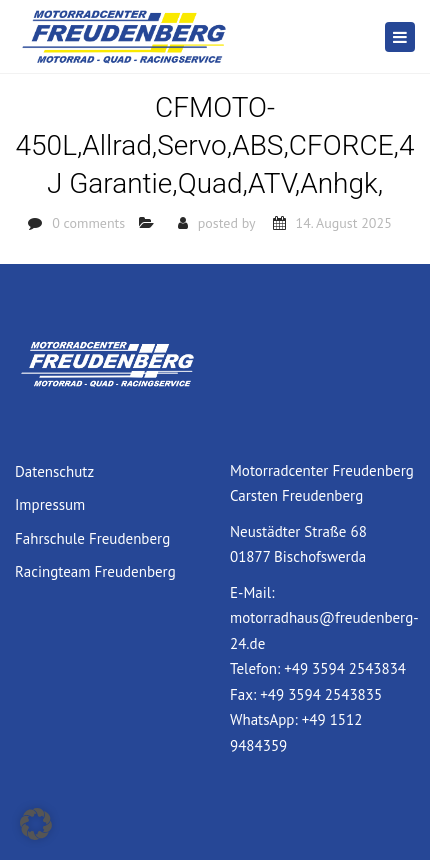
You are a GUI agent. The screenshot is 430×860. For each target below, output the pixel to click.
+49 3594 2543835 (321, 694)
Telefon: (257, 668)
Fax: (245, 694)
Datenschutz (54, 471)
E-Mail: (252, 592)
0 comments (88, 223)
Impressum (50, 504)
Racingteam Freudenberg (95, 571)
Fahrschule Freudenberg (92, 538)
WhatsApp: (266, 719)
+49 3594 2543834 (345, 668)
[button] (36, 824)
